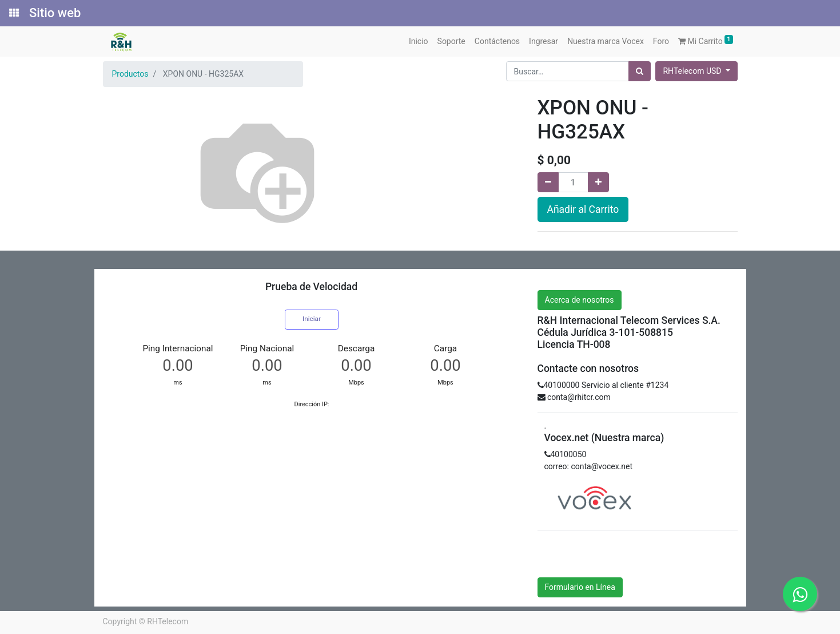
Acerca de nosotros (580, 300)
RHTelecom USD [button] (693, 71)
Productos (130, 74)
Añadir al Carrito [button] (583, 209)
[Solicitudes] (13, 13)
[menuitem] (419, 41)
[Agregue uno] (598, 182)
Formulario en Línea (580, 587)
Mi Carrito (706, 40)
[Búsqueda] (640, 71)
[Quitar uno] (548, 182)
